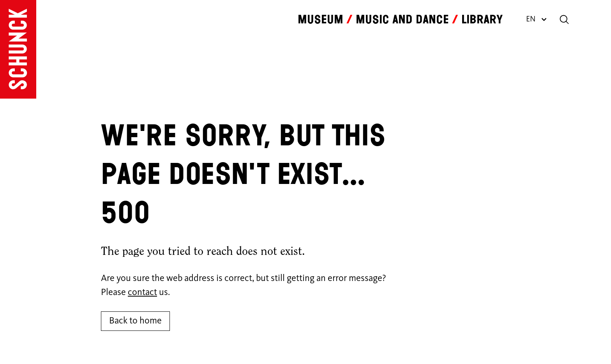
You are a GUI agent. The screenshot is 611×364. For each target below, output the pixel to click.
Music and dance (402, 19)
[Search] (564, 19)
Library (482, 19)
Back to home (135, 321)
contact (142, 293)
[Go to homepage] (18, 49)
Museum (321, 19)
